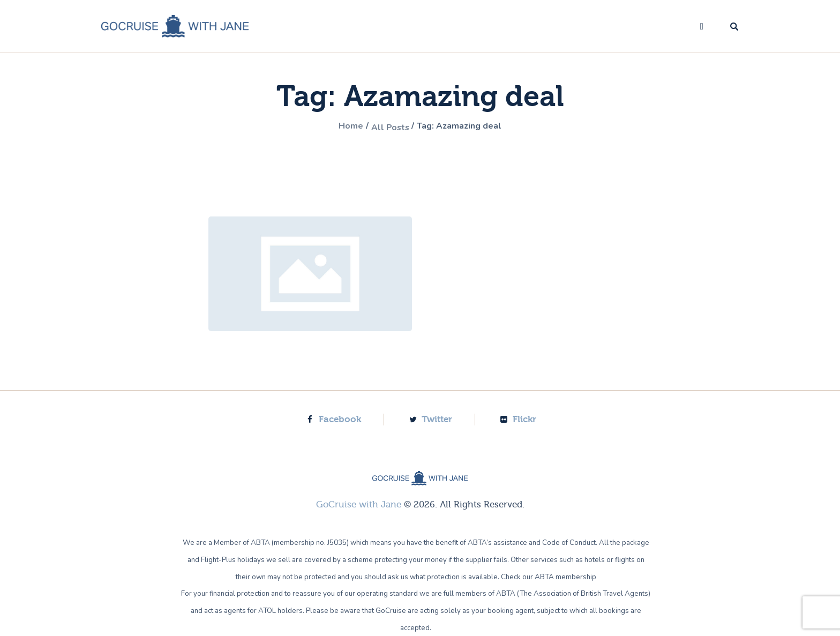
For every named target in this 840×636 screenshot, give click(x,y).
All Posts (387, 127)
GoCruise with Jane (359, 504)
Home (343, 127)
